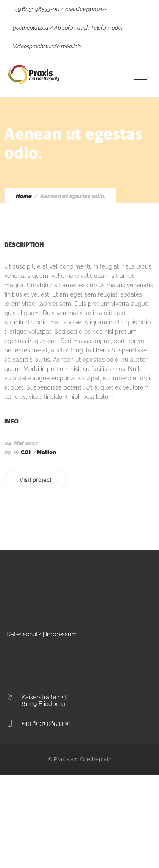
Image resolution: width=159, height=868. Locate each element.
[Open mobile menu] (142, 77)
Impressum (61, 634)
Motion (46, 452)
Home (23, 196)
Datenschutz (24, 634)
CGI (26, 452)
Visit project (36, 480)
